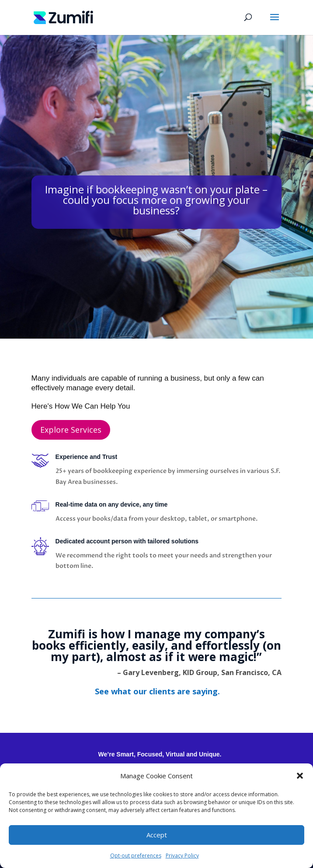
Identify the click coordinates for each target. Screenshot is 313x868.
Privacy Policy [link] (182, 856)
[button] (300, 776)
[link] (64, 17)
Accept (157, 835)
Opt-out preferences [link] (136, 856)
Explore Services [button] (71, 430)
